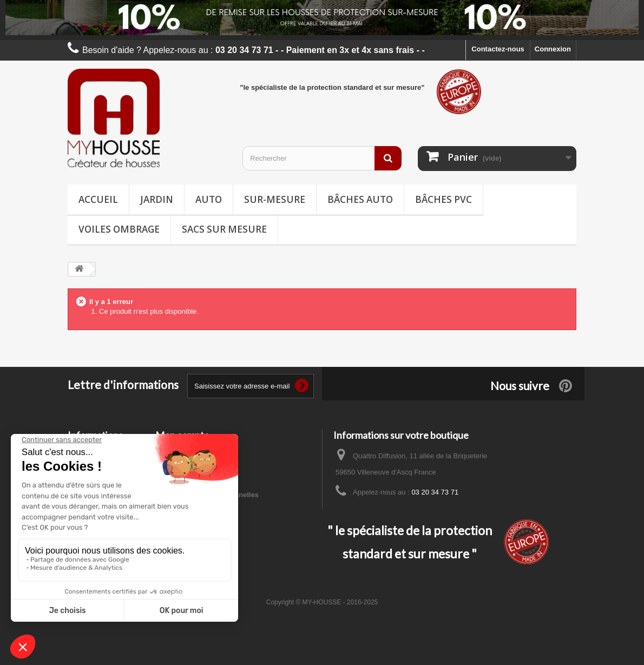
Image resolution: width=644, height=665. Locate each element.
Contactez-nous (498, 49)
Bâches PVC (443, 199)
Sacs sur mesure (224, 229)
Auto (209, 199)
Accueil (98, 199)
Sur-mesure (275, 199)
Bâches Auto (360, 199)
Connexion (553, 49)
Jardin (157, 199)
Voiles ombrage (119, 229)
